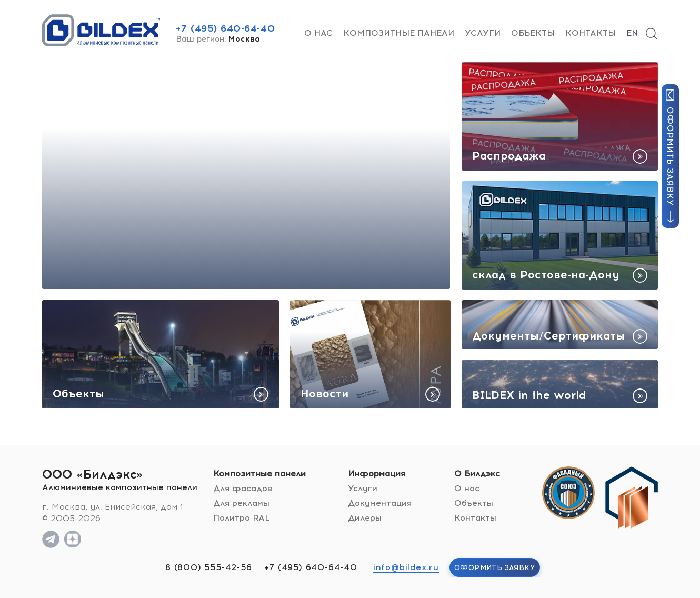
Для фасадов (243, 488)
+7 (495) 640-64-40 (225, 28)
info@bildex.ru (406, 567)
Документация (380, 503)
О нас (318, 33)
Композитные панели (399, 33)
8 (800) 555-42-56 (209, 567)
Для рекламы (241, 503)
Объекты (533, 33)
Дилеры (365, 518)
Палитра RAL (242, 518)
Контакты (591, 33)
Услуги (483, 33)
